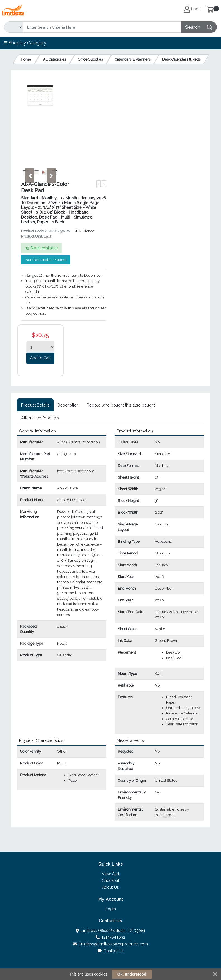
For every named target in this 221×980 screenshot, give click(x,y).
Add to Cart (40, 358)
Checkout (110, 881)
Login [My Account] (193, 9)
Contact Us (111, 951)
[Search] (102, 27)
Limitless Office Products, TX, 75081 (111, 931)
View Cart (110, 874)
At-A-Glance (84, 231)
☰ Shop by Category (25, 43)
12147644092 (111, 937)
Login (111, 909)
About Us (110, 887)
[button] (30, 176)
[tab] (35, 405)
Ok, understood (132, 974)
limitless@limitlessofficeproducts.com (110, 944)
